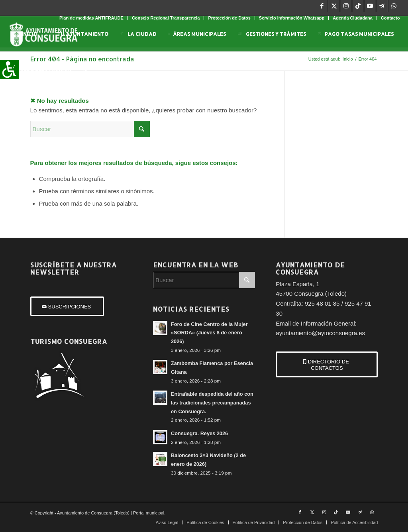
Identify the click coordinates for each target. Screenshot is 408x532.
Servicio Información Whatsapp (292, 18)
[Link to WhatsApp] (394, 6)
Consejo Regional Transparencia (166, 18)
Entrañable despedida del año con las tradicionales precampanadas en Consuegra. (212, 402)
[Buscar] (84, 69)
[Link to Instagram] (346, 6)
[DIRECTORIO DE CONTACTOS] (327, 364)
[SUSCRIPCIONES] (67, 306)
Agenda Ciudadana (353, 18)
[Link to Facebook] (322, 6)
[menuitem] (92, 18)
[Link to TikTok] (358, 6)
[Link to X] (334, 6)
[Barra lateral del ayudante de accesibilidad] (10, 69)
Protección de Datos (229, 18)
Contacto (390, 18)
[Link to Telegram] (382, 6)
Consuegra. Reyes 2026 (199, 433)
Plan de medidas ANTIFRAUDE (91, 18)
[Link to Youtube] (370, 6)
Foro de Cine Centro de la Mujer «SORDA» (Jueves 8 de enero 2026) (209, 333)
